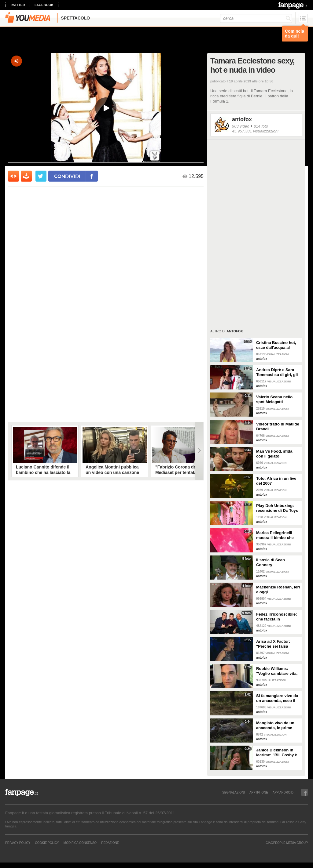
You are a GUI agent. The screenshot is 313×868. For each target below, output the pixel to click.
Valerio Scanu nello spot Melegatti (274, 399)
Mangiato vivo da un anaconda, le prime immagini (275, 725)
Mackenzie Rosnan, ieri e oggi (278, 590)
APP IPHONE (259, 792)
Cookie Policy (47, 843)
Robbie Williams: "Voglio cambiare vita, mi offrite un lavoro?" (277, 671)
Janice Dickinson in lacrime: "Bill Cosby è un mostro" (277, 753)
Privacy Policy (18, 843)
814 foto (261, 126)
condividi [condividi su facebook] (67, 176)
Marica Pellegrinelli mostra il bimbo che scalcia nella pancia (275, 535)
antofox (242, 119)
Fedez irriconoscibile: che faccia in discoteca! (277, 617)
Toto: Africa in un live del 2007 (276, 481)
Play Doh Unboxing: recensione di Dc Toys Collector (277, 508)
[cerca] (256, 18)
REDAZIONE (110, 843)
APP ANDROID (283, 792)
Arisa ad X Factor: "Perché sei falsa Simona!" (273, 644)
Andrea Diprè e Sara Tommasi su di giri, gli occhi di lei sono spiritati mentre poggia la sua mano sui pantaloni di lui (278, 372)
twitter (18, 5)
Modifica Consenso (80, 843)
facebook (44, 5)
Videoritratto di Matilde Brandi (278, 427)
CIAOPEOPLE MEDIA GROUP (287, 843)
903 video (241, 126)
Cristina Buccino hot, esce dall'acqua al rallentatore (276, 345)
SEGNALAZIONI (234, 792)
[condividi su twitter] (41, 176)
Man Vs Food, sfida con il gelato (274, 454)
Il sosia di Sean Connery (271, 562)
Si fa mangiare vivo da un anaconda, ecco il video (277, 698)
